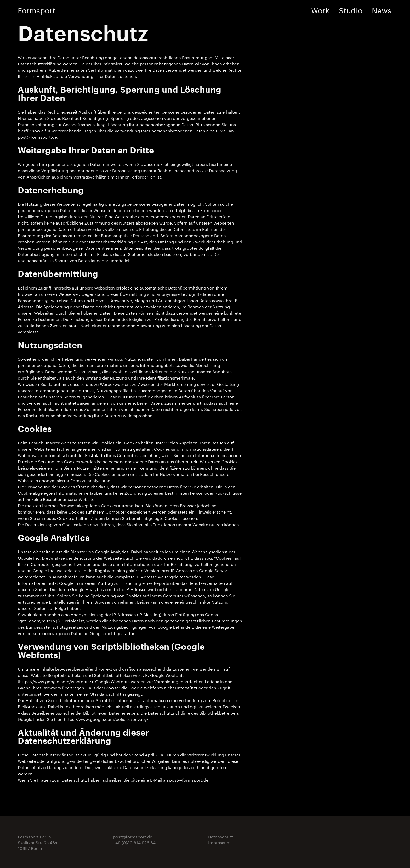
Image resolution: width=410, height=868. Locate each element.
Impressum (219, 842)
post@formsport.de (37, 137)
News (382, 9)
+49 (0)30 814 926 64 (134, 842)
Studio (351, 9)
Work (320, 9)
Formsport (37, 9)
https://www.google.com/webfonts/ (55, 681)
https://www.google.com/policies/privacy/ (106, 719)
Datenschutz (221, 836)
